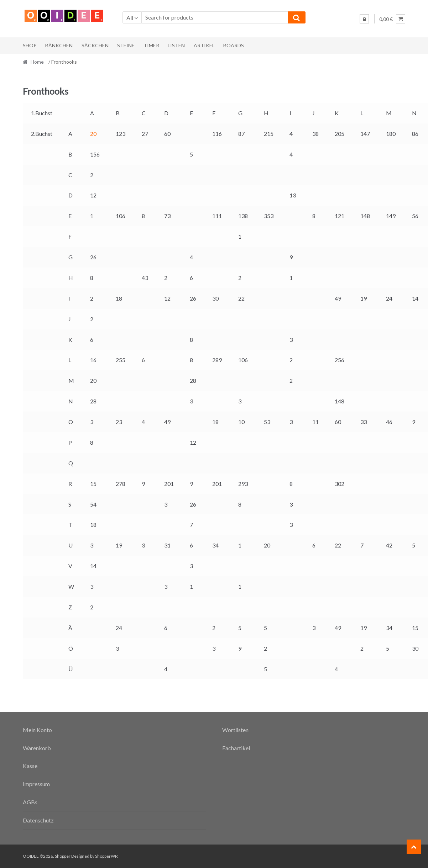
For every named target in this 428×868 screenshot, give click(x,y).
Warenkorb (37, 748)
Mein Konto (37, 730)
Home (37, 62)
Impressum (36, 784)
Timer (151, 45)
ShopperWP (106, 856)
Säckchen (95, 45)
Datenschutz (38, 820)
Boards (234, 45)
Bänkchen (59, 45)
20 (93, 134)
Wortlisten (235, 730)
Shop (30, 45)
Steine (126, 45)
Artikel (204, 45)
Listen (176, 45)
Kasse (30, 766)
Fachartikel (236, 748)
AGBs (30, 802)
